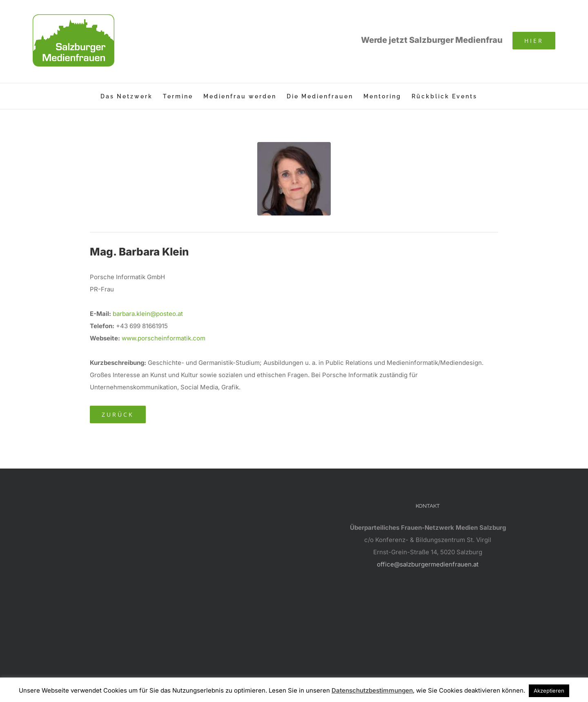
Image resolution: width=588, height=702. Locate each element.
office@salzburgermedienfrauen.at (428, 564)
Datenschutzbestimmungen (372, 690)
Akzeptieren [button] (549, 691)
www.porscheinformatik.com (164, 338)
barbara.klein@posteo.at (148, 314)
